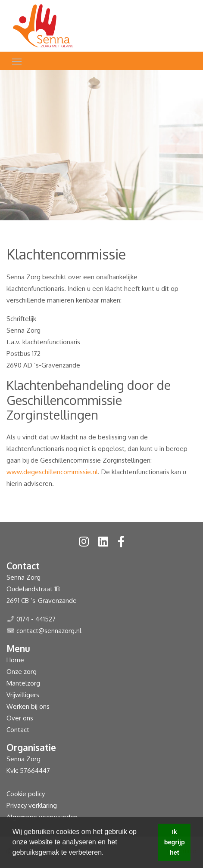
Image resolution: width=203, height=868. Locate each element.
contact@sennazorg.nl (49, 631)
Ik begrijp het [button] (175, 842)
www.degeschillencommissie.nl (52, 472)
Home (15, 660)
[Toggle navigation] (17, 61)
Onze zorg (22, 672)
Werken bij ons (28, 706)
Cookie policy (26, 794)
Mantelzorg (23, 683)
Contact (18, 730)
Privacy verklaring (32, 805)
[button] (107, 853)
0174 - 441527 (36, 619)
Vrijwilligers (23, 695)
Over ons (20, 718)
